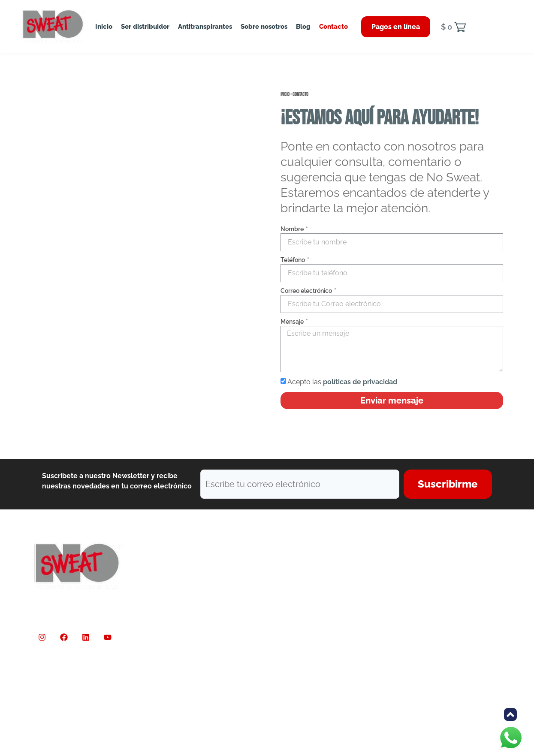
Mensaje (293, 322)
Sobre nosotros (264, 27)
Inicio (104, 27)
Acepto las (342, 382)
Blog (303, 27)
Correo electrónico (307, 291)
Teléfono (293, 260)
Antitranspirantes (205, 27)
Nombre (293, 229)
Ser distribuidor (145, 27)
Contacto (333, 27)
